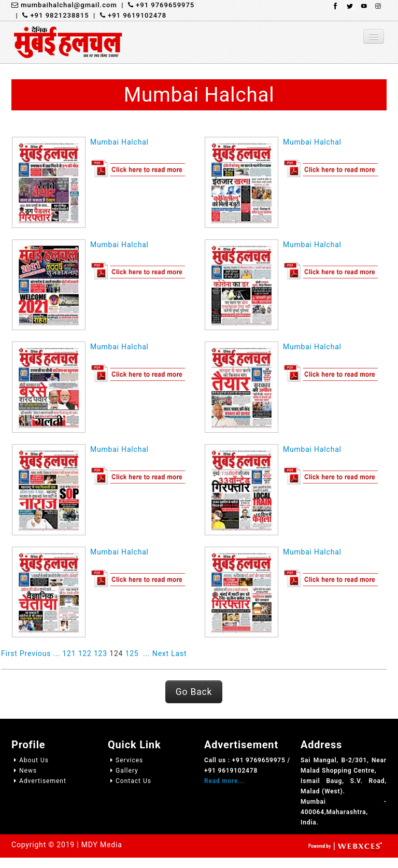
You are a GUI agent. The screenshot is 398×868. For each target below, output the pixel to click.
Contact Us (130, 781)
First (9, 653)
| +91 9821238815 (50, 15)
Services (125, 760)
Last (179, 653)
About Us (30, 760)
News (24, 771)
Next (161, 653)
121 (69, 653)
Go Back (194, 692)
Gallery (123, 771)
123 (101, 653)
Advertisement (39, 781)
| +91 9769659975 (156, 5)
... (57, 653)
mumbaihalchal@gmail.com (64, 5)
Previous (35, 653)
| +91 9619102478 (128, 15)
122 (85, 653)
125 (132, 653)
